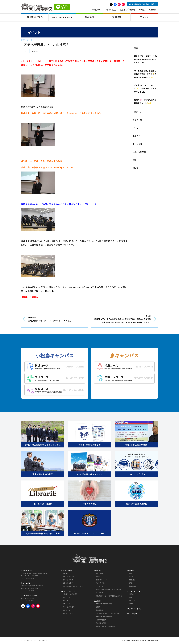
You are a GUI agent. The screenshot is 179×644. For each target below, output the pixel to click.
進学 (130, 574)
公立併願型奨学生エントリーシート (108, 614)
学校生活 (89, 18)
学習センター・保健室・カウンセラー (108, 590)
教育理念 (66, 574)
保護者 (132, 10)
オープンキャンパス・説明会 (105, 627)
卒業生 (142, 10)
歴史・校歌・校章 (68, 577)
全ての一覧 (137, 120)
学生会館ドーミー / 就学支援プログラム (109, 596)
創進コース (66, 598)
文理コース (66, 601)
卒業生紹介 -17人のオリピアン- (73, 587)
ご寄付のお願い (68, 583)
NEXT (123, 320)
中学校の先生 (110, 10)
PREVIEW (56, 320)
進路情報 (117, 18)
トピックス (137, 144)
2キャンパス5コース (62, 18)
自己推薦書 (99, 611)
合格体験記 (132, 587)
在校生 (123, 10)
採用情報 (152, 10)
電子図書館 (99, 593)
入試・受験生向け (140, 152)
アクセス (144, 18)
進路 (135, 160)
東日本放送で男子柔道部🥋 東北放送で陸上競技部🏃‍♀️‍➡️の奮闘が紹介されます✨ (146, 74)
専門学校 (132, 580)
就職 (130, 583)
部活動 (136, 168)
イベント (29, 40)
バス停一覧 (99, 587)
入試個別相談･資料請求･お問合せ (143, 5)
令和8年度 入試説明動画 (104, 617)
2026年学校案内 (101, 620)
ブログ (23, 40)
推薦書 (98, 607)
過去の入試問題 (101, 623)
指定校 (131, 577)
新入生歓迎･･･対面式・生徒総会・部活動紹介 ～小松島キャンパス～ (145, 60)
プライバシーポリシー (135, 609)
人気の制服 (99, 574)
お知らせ (137, 136)
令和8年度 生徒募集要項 (104, 604)
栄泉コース (66, 611)
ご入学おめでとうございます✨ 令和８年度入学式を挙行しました (145, 89)
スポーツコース (68, 614)
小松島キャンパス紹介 (70, 594)
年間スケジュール (102, 580)
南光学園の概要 (68, 580)
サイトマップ (132, 614)
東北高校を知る (35, 18)
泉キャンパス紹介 (68, 607)
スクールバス (100, 583)
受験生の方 (96, 10)
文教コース (66, 604)
